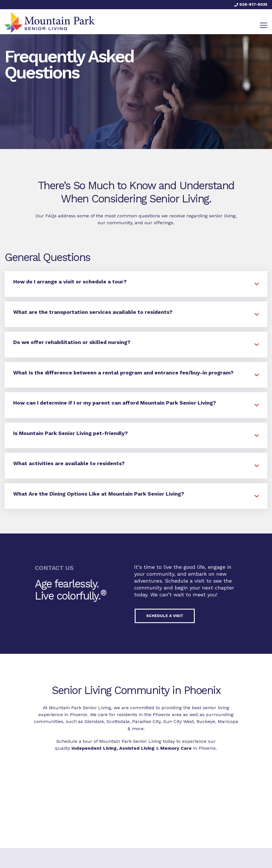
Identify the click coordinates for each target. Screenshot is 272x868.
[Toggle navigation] (264, 25)
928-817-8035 (251, 4)
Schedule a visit (165, 616)
